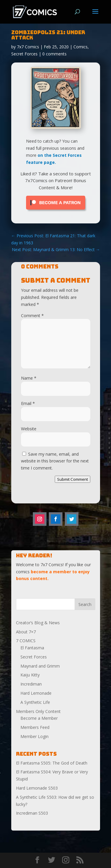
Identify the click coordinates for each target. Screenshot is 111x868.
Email (28, 403)
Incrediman (31, 684)
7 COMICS (26, 641)
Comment (32, 316)
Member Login (34, 736)
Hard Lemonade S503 (37, 788)
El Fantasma (32, 648)
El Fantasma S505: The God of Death (52, 763)
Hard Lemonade (36, 693)
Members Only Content (38, 711)
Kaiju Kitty (30, 675)
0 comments (54, 54)
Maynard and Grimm (40, 666)
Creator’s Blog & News (38, 623)
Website (29, 429)
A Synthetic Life (35, 702)
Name (29, 378)
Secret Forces (24, 54)
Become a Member (39, 718)
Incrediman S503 (32, 813)
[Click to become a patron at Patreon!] (56, 211)
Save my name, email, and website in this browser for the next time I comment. (55, 461)
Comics (81, 47)
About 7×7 (26, 632)
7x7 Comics (28, 47)
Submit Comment (73, 479)
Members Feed (35, 727)
